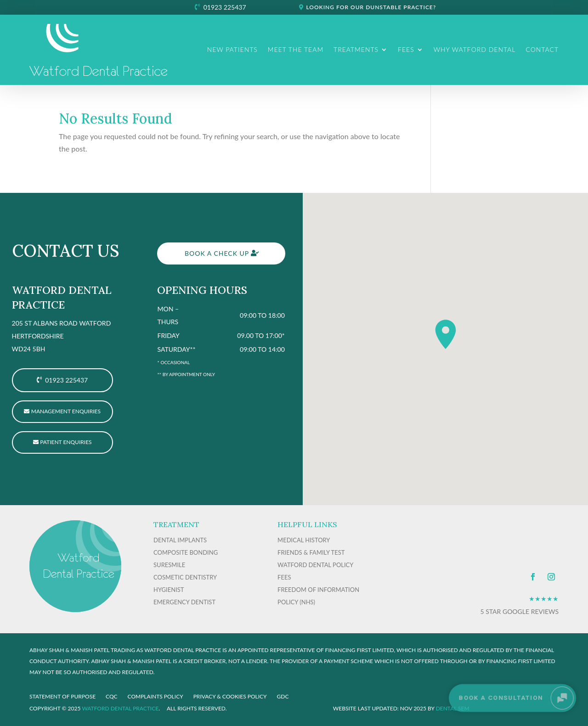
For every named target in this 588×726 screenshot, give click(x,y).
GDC (283, 697)
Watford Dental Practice (120, 708)
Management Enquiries (66, 411)
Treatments (356, 49)
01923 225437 (225, 7)
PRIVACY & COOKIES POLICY (230, 697)
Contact (542, 49)
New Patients (232, 49)
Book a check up (217, 253)
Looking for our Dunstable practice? (371, 7)
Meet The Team (296, 49)
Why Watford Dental (475, 49)
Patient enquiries (66, 442)
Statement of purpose (62, 697)
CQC (111, 697)
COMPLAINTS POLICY (155, 697)
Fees (406, 49)
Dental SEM (453, 708)
